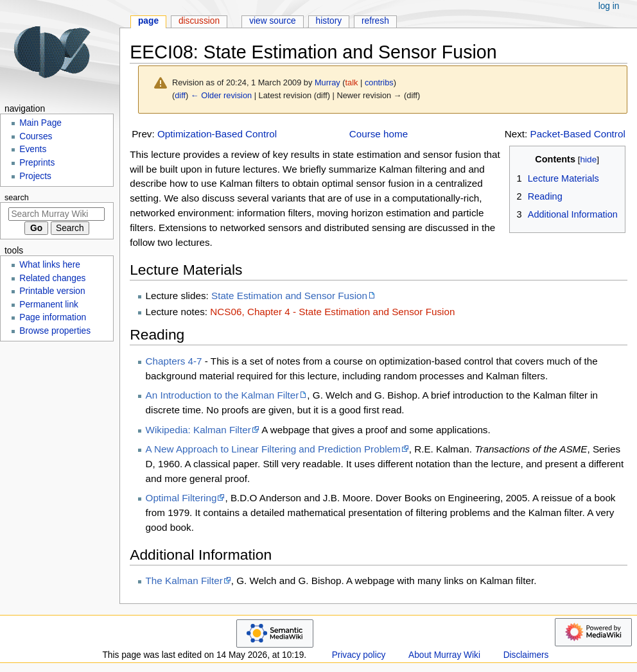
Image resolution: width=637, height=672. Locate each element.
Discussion (199, 21)
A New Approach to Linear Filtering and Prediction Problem (273, 449)
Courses (36, 136)
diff (180, 95)
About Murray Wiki (444, 655)
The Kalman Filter (184, 581)
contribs (379, 82)
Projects (35, 176)
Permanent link (49, 305)
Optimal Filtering (181, 498)
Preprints (37, 163)
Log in (609, 6)
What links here (50, 265)
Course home (379, 134)
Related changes (52, 278)
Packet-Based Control (578, 134)
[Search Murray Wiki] (57, 214)
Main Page (40, 123)
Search (17, 198)
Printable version (52, 291)
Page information (53, 317)
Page (148, 21)
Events (33, 149)
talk (352, 82)
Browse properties (55, 331)
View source (273, 21)
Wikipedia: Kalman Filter (198, 430)
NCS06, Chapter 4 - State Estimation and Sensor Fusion (332, 312)
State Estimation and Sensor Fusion (289, 296)
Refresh (375, 21)
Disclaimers (526, 655)
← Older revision (221, 95)
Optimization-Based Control (217, 134)
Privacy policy (359, 655)
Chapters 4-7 (174, 361)
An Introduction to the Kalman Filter (223, 395)
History (329, 21)
